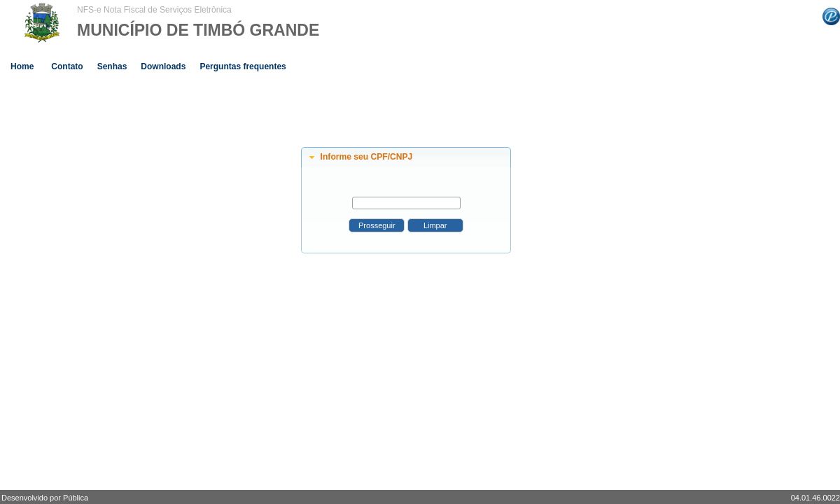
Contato (67, 66)
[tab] (406, 157)
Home (22, 66)
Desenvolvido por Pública (45, 498)
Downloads (163, 66)
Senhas (112, 66)
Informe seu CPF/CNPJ (367, 157)
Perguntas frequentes (243, 66)
